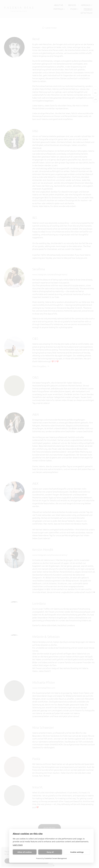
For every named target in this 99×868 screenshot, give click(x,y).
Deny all (50, 852)
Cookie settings (77, 852)
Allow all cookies (25, 852)
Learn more (18, 845)
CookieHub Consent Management (55, 858)
